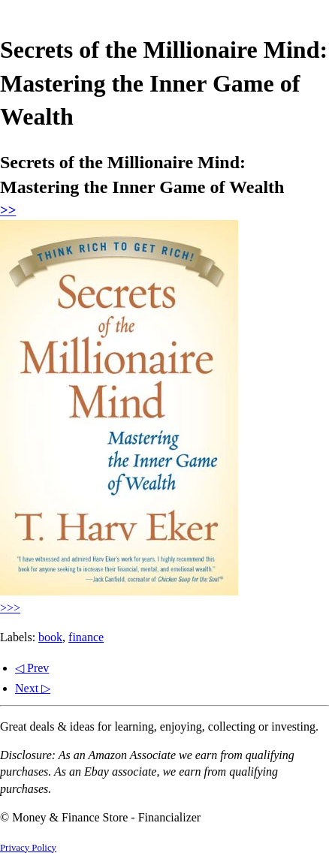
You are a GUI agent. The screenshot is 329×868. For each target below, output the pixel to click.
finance (86, 637)
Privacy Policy (28, 848)
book (50, 637)
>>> (10, 608)
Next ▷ (33, 688)
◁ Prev (32, 668)
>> (8, 210)
